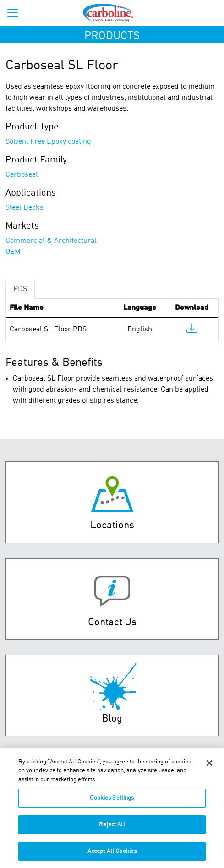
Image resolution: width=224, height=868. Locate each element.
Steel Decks (25, 208)
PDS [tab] (20, 289)
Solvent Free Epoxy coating (48, 142)
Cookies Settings (112, 803)
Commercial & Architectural (51, 241)
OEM (13, 252)
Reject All (112, 829)
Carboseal (22, 175)
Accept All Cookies (112, 856)
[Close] (209, 767)
